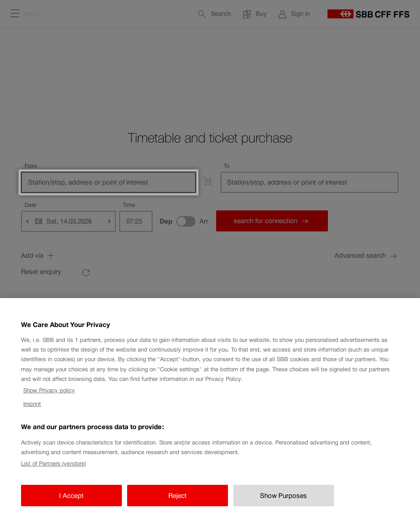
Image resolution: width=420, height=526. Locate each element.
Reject (178, 506)
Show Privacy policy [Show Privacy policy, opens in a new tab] (49, 400)
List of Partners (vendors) (53, 474)
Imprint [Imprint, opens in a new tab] (32, 414)
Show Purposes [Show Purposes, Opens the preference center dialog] (283, 506)
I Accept (71, 506)
